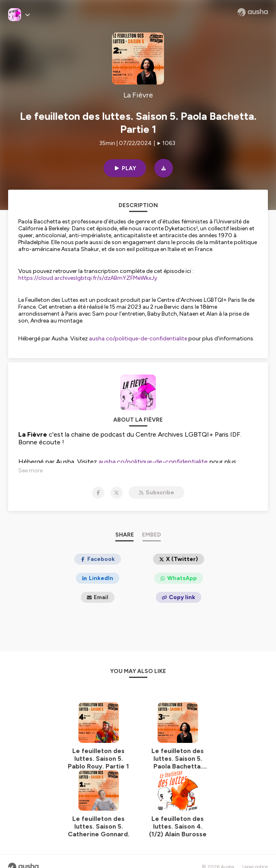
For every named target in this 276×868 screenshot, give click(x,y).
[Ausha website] (253, 12)
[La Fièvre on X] (116, 493)
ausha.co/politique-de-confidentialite (138, 339)
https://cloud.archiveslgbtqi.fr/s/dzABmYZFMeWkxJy (88, 278)
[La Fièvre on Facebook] (98, 493)
